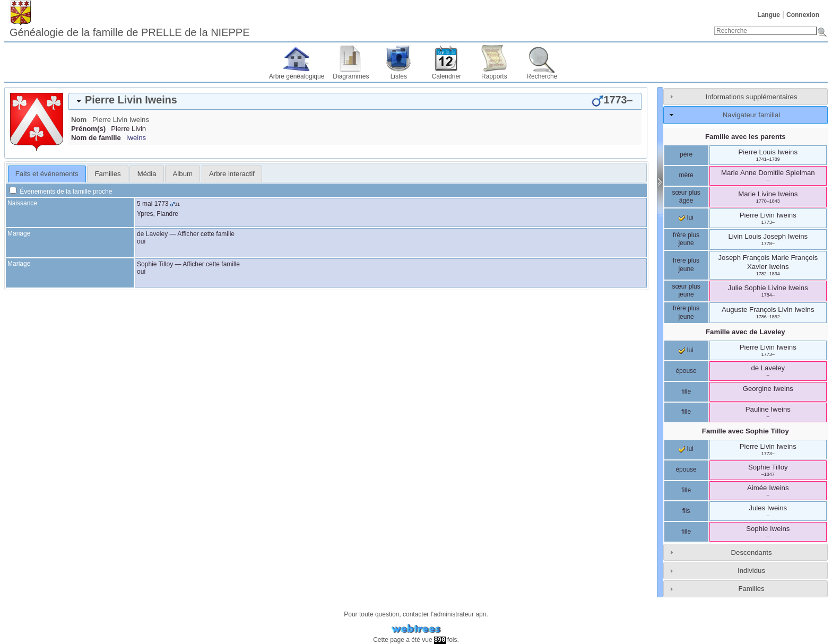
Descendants (752, 552)
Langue (769, 15)
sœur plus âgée (686, 197)
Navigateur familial (751, 115)
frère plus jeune (686, 239)
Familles (751, 589)
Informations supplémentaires (752, 97)
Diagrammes (351, 76)
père (686, 154)
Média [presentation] (147, 174)
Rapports (494, 76)
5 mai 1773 (153, 204)
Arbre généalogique (297, 76)
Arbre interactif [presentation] (232, 174)
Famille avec (746, 332)
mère (686, 175)
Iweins (136, 138)
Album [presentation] (183, 174)
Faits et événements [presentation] (47, 174)
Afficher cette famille (206, 234)
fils (686, 511)
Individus (751, 571)
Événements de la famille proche (61, 192)
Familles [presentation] (108, 174)
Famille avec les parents (746, 137)
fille (686, 391)
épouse (686, 371)
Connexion (803, 15)
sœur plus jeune (686, 291)
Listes (399, 76)
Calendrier (447, 76)
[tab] (355, 101)
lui (686, 217)
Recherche (542, 76)
